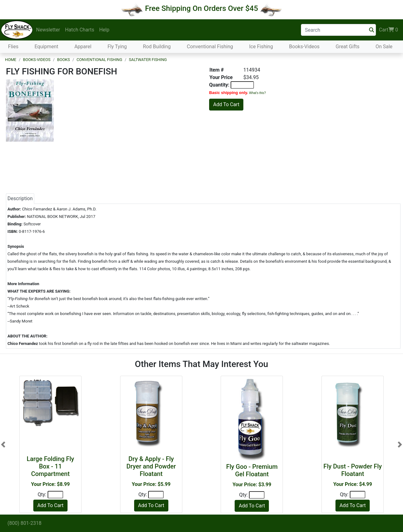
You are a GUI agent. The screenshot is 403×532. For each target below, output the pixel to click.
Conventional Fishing (210, 47)
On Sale (384, 47)
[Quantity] (55, 495)
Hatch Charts (80, 30)
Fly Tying (117, 47)
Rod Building (157, 47)
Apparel (83, 47)
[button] (3, 445)
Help (104, 30)
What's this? (257, 93)
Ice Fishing (261, 47)
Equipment (46, 47)
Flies (13, 47)
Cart (389, 30)
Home (11, 60)
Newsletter (48, 30)
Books (63, 60)
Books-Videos (304, 47)
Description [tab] (20, 198)
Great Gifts (348, 47)
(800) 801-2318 (24, 523)
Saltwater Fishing (148, 60)
